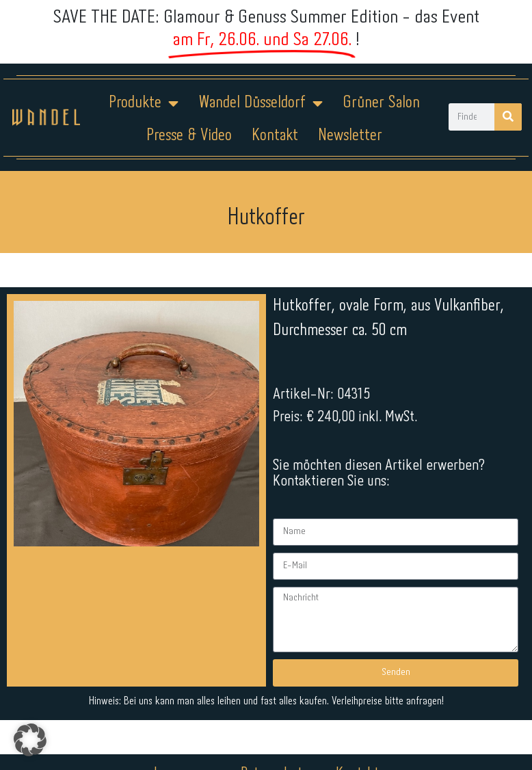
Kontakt (275, 136)
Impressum (184, 727)
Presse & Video (189, 136)
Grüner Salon (381, 103)
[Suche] (508, 117)
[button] (30, 740)
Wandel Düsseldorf (261, 103)
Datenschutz (275, 727)
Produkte (144, 103)
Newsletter (350, 136)
